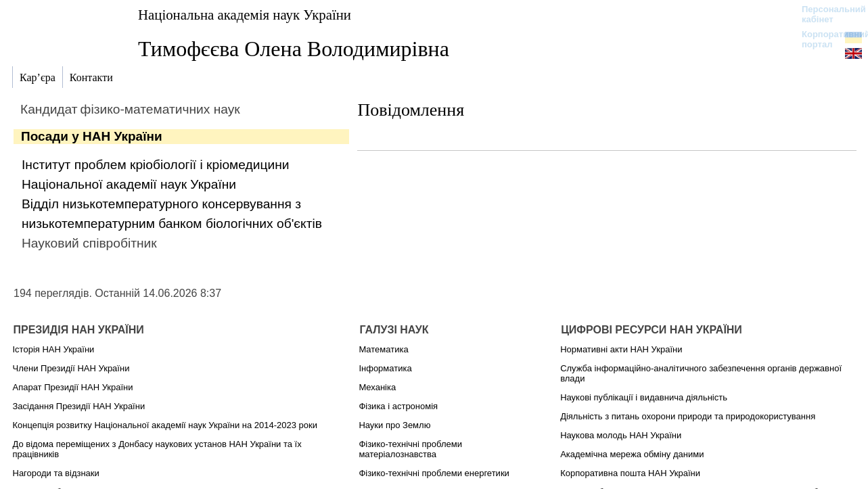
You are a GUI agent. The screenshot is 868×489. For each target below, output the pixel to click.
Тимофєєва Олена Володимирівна (294, 49)
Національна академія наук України (245, 15)
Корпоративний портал (827, 39)
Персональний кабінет (827, 14)
